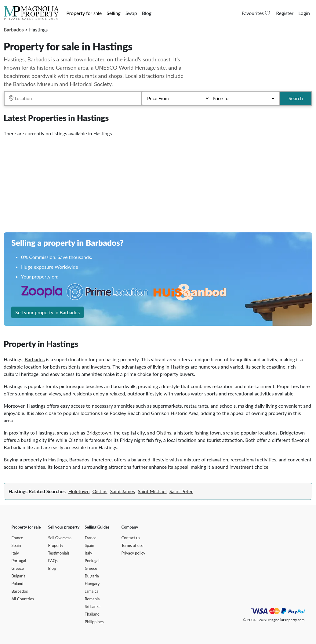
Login (304, 13)
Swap (131, 13)
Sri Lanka (93, 606)
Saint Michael (152, 491)
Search (296, 98)
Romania (92, 599)
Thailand (92, 614)
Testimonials (59, 553)
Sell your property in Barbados (47, 312)
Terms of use (133, 545)
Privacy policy (133, 553)
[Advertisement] (158, 182)
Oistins (164, 433)
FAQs (53, 561)
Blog (147, 13)
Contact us (131, 538)
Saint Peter (181, 491)
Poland (18, 584)
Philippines (94, 622)
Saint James (123, 491)
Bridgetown (99, 433)
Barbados (14, 29)
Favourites (257, 13)
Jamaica (92, 591)
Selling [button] (114, 13)
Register (285, 13)
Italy (15, 553)
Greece (18, 568)
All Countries (23, 599)
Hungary (92, 584)
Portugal (19, 561)
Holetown (79, 491)
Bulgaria (19, 576)
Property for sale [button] (84, 13)
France (17, 538)
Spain (16, 545)
